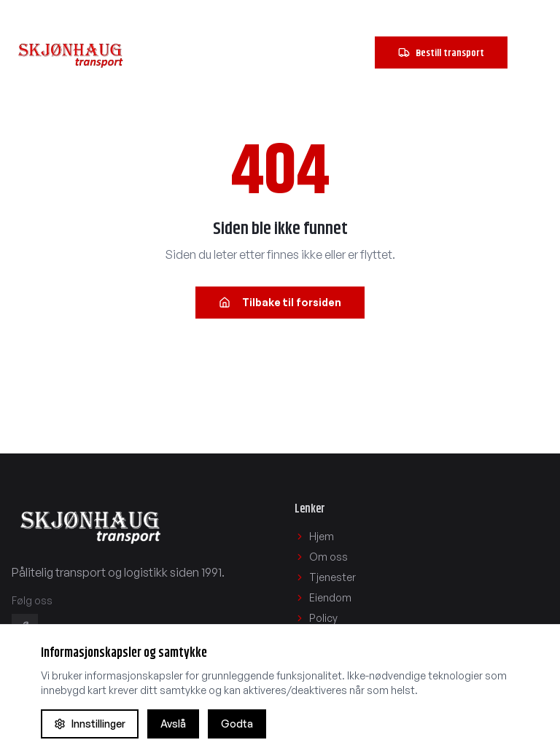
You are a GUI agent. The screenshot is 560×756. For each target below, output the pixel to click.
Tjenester (325, 577)
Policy (316, 618)
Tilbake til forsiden (280, 302)
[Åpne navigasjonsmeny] (532, 52)
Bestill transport (441, 52)
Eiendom (323, 597)
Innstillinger (90, 724)
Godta (237, 724)
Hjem (314, 536)
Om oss (321, 557)
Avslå (173, 724)
